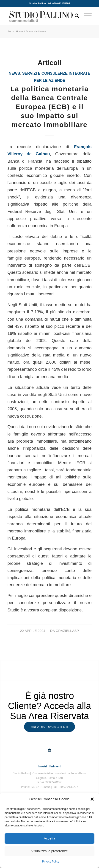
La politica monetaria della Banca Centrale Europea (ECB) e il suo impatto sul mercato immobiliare (49, 107)
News (14, 73)
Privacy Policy (51, 862)
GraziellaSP (67, 631)
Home (19, 31)
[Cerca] (75, 16)
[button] (92, 799)
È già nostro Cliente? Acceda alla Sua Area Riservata (49, 706)
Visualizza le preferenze (50, 851)
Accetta (49, 838)
